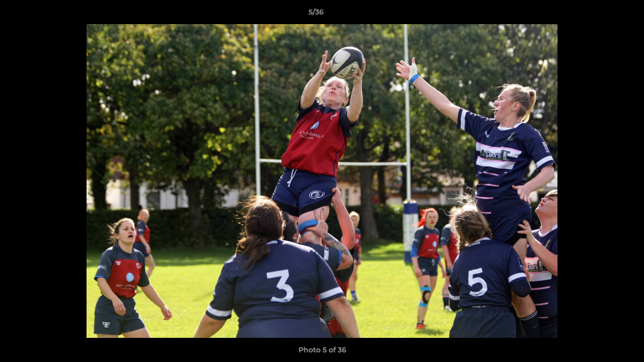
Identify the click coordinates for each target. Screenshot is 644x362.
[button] (602, 15)
